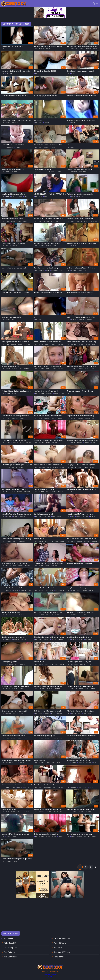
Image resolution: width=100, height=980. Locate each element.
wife (13, 320)
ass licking (52, 172)
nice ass (89, 49)
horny (73, 74)
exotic (59, 763)
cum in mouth (93, 221)
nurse (53, 147)
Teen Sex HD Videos (62, 952)
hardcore (87, 837)
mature (15, 172)
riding (95, 49)
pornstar (55, 295)
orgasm (94, 443)
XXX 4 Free (8, 938)
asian (40, 147)
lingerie (80, 270)
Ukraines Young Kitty (62, 938)
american (42, 270)
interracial (15, 418)
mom (79, 197)
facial (57, 615)
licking (62, 393)
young (14, 837)
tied (84, 713)
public (48, 49)
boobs (92, 467)
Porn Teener (59, 957)
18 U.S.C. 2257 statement (50, 974)
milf (73, 147)
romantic (15, 123)
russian (8, 713)
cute (52, 615)
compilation (10, 147)
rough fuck (28, 738)
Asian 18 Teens (60, 943)
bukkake (47, 221)
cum (20, 221)
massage (41, 49)
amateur (9, 246)
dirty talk (9, 74)
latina (89, 664)
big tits (73, 295)
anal (40, 172)
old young (26, 812)
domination (82, 172)
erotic (92, 295)
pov (83, 197)
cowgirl (93, 689)
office (81, 689)
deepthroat (59, 221)
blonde (8, 369)
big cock (14, 344)
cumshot (26, 221)
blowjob (14, 197)
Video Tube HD (10, 943)
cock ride (74, 49)
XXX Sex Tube (59, 948)
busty (87, 295)
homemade (49, 393)
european (22, 664)
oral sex (28, 443)
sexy (26, 197)
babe (15, 566)
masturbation (60, 541)
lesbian (74, 98)
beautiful (42, 295)
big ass (8, 172)
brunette (74, 172)
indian (8, 123)
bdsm (59, 172)
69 (3, 49)
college (80, 467)
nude (73, 492)
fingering (22, 763)
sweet (15, 713)
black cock (27, 344)
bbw (47, 492)
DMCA (50, 977)
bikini (8, 197)
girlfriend (88, 640)
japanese (47, 147)
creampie (94, 541)
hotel (41, 197)
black (73, 221)
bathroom (42, 467)
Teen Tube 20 (9, 952)
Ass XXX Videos (10, 957)
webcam (47, 123)
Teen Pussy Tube (11, 948)
